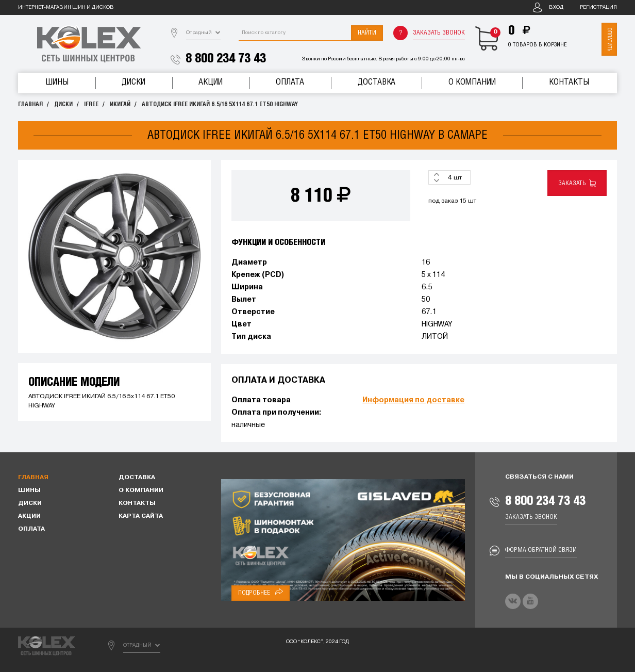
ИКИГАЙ (120, 104)
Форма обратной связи (541, 550)
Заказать (577, 183)
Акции (211, 82)
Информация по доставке (413, 400)
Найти (367, 33)
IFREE (91, 104)
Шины (57, 82)
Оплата (290, 82)
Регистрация (598, 7)
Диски (133, 82)
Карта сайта (141, 516)
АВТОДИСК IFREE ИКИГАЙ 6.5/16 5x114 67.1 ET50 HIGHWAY (220, 104)
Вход (556, 7)
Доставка (377, 82)
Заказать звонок (439, 33)
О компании (472, 82)
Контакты (569, 82)
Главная (30, 104)
